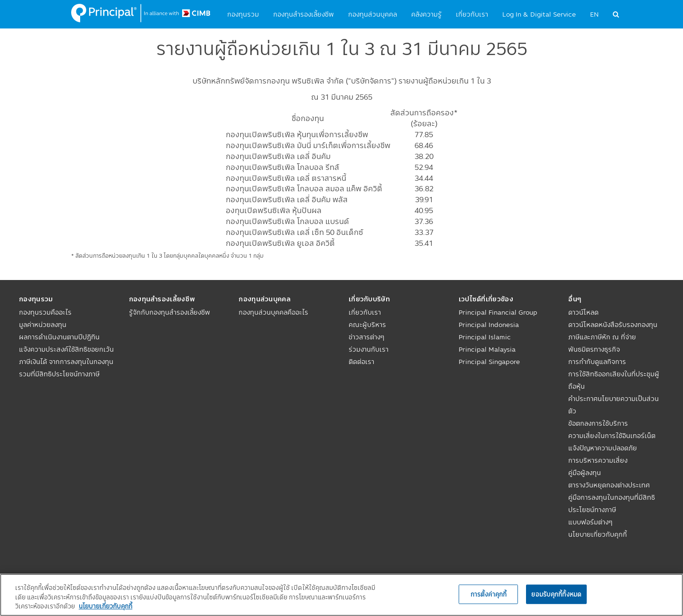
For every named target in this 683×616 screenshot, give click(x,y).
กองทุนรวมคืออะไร (45, 312)
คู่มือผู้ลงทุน (585, 473)
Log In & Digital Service (539, 14)
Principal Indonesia (489, 325)
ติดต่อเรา (361, 362)
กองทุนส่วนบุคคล (373, 14)
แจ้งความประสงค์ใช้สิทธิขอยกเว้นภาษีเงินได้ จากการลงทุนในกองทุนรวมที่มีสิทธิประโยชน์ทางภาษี (66, 362)
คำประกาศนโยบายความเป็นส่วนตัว (614, 405)
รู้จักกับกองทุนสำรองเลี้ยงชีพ (170, 312)
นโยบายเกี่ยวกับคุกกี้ (598, 534)
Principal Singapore (489, 362)
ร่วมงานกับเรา (369, 349)
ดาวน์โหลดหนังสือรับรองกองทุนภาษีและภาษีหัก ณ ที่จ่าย (613, 331)
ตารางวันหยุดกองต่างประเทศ (609, 485)
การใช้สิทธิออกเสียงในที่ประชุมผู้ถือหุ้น (614, 380)
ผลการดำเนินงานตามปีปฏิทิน (59, 337)
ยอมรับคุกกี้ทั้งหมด (556, 594)
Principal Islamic (485, 337)
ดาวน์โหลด (583, 312)
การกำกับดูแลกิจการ (597, 362)
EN (594, 14)
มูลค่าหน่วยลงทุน (43, 325)
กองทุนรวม (243, 14)
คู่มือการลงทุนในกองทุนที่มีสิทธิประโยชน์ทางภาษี (612, 504)
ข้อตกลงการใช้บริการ (598, 423)
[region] (341, 595)
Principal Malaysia (487, 349)
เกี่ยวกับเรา (472, 14)
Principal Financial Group (498, 312)
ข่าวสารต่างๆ (366, 337)
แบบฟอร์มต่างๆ (590, 522)
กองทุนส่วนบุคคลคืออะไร (273, 312)
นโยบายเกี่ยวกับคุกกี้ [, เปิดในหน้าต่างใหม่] (106, 606)
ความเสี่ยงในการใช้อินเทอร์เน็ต (612, 436)
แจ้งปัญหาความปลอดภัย (603, 448)
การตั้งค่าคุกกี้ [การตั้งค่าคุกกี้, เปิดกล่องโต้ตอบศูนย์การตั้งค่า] (489, 594)
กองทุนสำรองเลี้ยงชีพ (304, 14)
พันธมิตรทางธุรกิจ (594, 349)
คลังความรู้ (426, 14)
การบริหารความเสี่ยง (598, 460)
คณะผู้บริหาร (367, 325)
